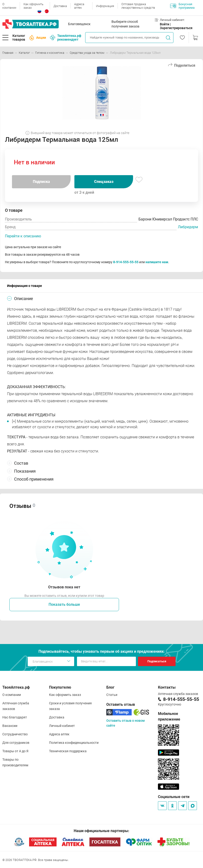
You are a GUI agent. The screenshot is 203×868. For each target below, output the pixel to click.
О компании (9, 6)
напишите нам (157, 262)
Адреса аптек (79, 6)
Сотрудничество (15, 734)
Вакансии (10, 726)
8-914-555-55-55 (126, 262)
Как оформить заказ (33, 6)
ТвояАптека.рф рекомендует (66, 38)
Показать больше (64, 604)
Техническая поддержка (68, 751)
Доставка (60, 6)
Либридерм (188, 227)
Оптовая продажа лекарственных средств (138, 6)
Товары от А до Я (15, 751)
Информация (105, 6)
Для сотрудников (16, 743)
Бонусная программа (182, 6)
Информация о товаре (25, 286)
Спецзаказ (104, 182)
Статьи (112, 695)
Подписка (41, 182)
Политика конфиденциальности (74, 743)
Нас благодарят (15, 717)
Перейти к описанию (23, 236)
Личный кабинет (62, 726)
